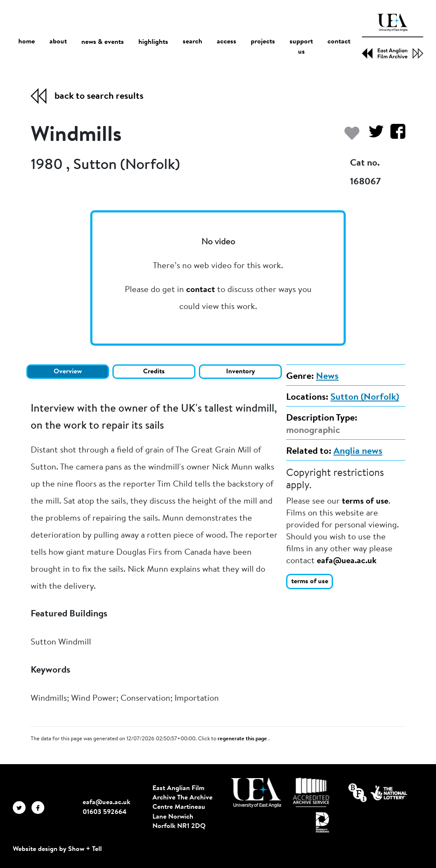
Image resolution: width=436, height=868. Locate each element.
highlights (153, 42)
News (327, 377)
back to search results (99, 97)
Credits (154, 372)
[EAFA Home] (393, 36)
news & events (103, 42)
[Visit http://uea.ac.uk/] (256, 793)
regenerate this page (243, 739)
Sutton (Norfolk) (365, 398)
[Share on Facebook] (394, 136)
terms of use (365, 501)
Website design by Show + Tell (57, 849)
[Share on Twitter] (373, 136)
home (27, 42)
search (192, 42)
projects (263, 42)
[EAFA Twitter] (22, 807)
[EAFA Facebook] (40, 807)
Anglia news (358, 452)
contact (339, 42)
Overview (68, 372)
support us (301, 47)
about (58, 42)
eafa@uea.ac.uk (347, 561)
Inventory (241, 372)
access (227, 42)
